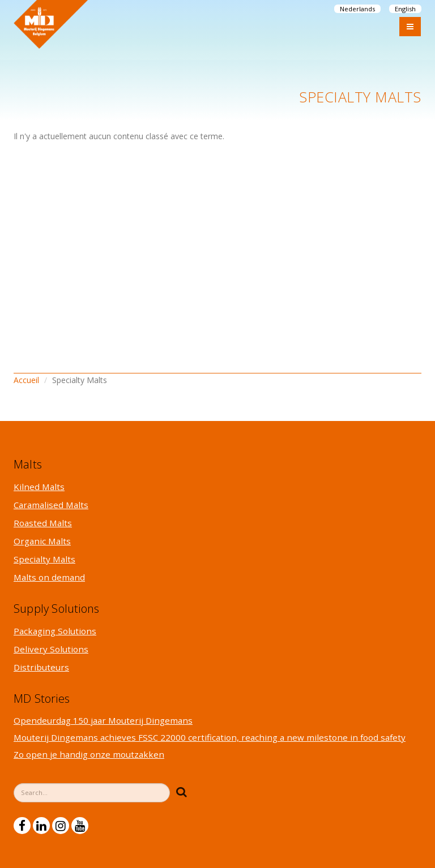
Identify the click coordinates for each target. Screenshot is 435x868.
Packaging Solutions (55, 631)
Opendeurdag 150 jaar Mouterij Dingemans (103, 720)
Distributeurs (41, 667)
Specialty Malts (44, 559)
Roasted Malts (43, 523)
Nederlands (357, 9)
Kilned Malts (39, 487)
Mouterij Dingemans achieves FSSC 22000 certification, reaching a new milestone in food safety (210, 737)
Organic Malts (42, 541)
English (405, 9)
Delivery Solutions (51, 649)
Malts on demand (49, 577)
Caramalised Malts (51, 505)
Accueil (26, 380)
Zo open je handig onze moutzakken (89, 754)
